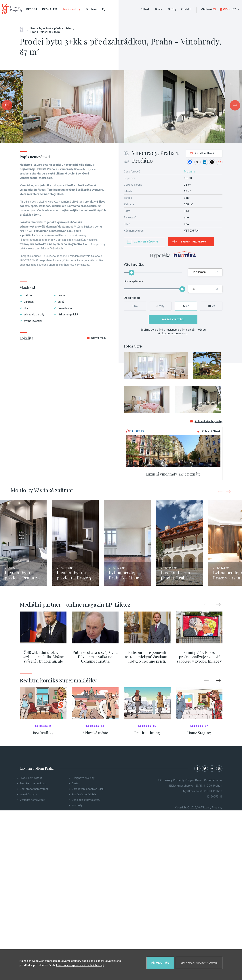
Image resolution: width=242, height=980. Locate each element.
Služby (172, 9)
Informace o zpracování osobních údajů (80, 965)
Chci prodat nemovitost (34, 789)
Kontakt (186, 9)
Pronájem (50, 9)
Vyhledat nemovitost (32, 800)
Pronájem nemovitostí (33, 783)
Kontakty (77, 805)
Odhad (145, 9)
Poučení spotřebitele (84, 794)
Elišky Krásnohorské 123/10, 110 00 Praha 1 (196, 786)
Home (23, 28)
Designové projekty (83, 778)
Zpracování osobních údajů (88, 789)
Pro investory (71, 9)
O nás (159, 9)
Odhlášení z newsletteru (86, 800)
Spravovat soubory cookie (199, 963)
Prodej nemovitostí (31, 778)
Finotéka (91, 9)
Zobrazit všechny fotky (206, 421)
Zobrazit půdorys (146, 242)
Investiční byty (28, 794)
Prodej (32, 9)
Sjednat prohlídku (193, 242)
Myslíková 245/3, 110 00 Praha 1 (203, 791)
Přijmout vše (160, 963)
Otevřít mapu (97, 338)
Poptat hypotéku (173, 320)
